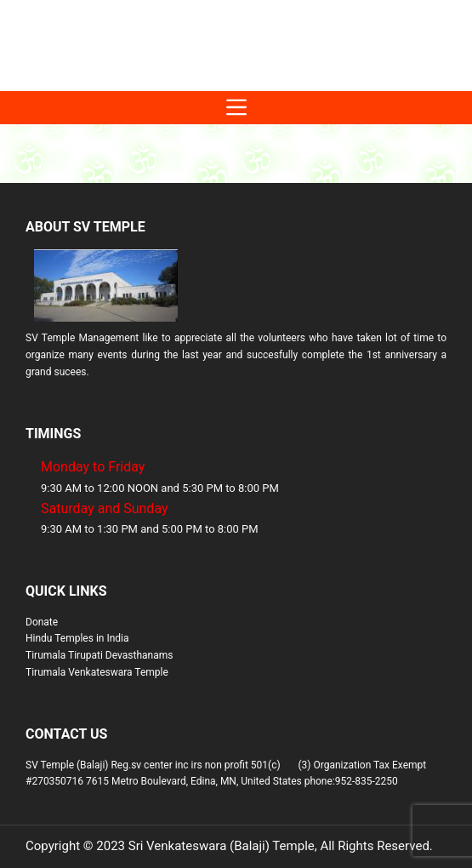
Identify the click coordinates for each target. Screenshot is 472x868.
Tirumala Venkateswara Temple (97, 672)
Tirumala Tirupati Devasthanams (99, 655)
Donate (42, 622)
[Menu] (236, 108)
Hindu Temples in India (77, 638)
